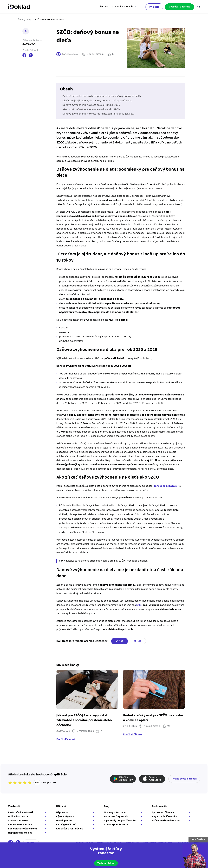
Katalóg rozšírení (66, 825)
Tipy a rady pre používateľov (120, 821)
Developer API (64, 821)
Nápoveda (62, 812)
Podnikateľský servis (116, 817)
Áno (121, 641)
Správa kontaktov (18, 821)
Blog (29, 20)
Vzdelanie (126, 7)
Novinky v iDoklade (115, 812)
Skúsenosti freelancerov (166, 821)
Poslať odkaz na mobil (184, 779)
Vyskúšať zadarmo (179, 6)
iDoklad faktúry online (19, 6)
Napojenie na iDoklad (20, 833)
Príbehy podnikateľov (116, 825)
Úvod (20, 20)
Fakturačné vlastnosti (20, 812)
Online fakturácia (18, 817)
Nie (139, 641)
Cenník (114, 7)
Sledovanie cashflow (20, 825)
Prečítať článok (66, 739)
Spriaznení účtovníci (164, 812)
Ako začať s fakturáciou (70, 829)
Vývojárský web (65, 817)
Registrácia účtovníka (164, 817)
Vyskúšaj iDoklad (106, 863)
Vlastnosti (98, 7)
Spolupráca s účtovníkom (22, 829)
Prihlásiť (154, 6)
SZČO (139, 605)
